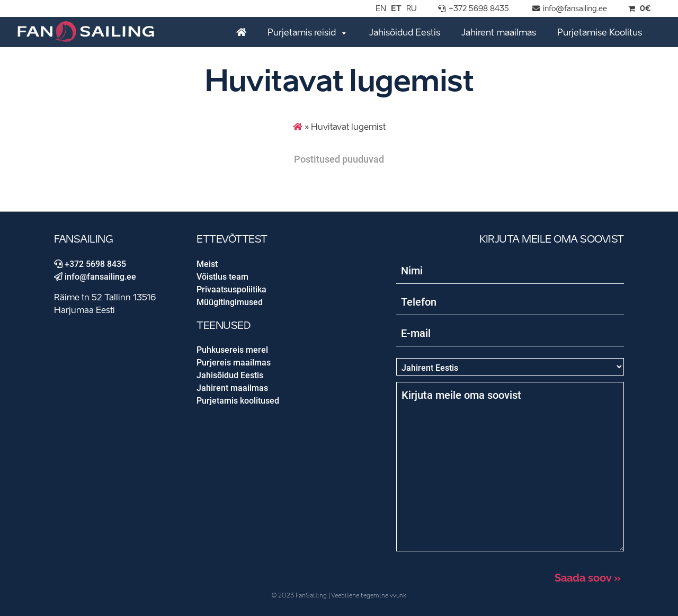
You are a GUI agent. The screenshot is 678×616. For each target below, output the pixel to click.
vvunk (398, 596)
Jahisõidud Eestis (405, 33)
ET (396, 9)
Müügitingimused (230, 302)
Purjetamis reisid (308, 33)
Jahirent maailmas (499, 33)
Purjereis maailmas (234, 363)
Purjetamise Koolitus (600, 33)
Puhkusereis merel (232, 350)
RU (412, 9)
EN (381, 9)
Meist (207, 264)
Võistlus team (222, 277)
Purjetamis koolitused (238, 401)
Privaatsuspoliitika (231, 289)
